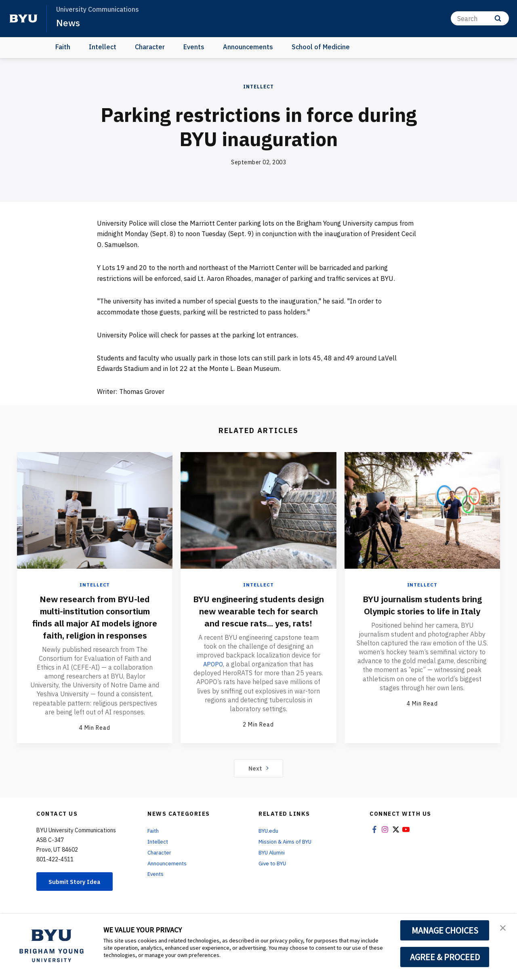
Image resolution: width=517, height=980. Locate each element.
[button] (504, 928)
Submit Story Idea (78, 894)
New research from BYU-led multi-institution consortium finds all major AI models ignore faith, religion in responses (95, 623)
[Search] (480, 18)
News (68, 23)
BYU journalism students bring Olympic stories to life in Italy (422, 611)
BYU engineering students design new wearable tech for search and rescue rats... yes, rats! (258, 617)
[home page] (23, 19)
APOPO (213, 676)
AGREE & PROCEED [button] (445, 957)
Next (259, 780)
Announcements (248, 47)
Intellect (103, 47)
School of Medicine (321, 47)
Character (150, 47)
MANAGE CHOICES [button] (445, 930)
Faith (63, 47)
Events (194, 47)
